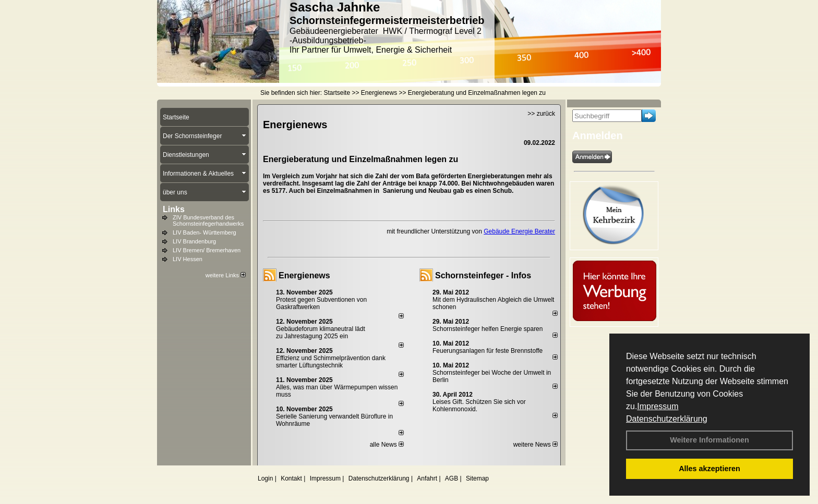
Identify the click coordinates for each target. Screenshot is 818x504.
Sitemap (477, 478)
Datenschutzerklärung (667, 419)
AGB (452, 478)
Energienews (304, 275)
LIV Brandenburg (194, 241)
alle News (387, 445)
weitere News (536, 445)
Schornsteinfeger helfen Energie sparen (488, 329)
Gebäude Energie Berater (519, 231)
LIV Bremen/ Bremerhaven (207, 250)
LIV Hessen (188, 259)
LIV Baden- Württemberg (204, 232)
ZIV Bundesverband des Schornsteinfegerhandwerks (208, 220)
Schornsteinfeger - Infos (483, 275)
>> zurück (541, 114)
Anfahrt (427, 478)
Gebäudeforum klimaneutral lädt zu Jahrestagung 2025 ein (321, 333)
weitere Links (226, 275)
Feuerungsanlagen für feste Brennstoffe (488, 351)
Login (265, 478)
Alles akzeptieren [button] (709, 469)
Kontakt (291, 478)
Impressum (658, 406)
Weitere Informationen (709, 440)
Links (174, 209)
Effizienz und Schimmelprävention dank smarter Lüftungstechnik (331, 362)
